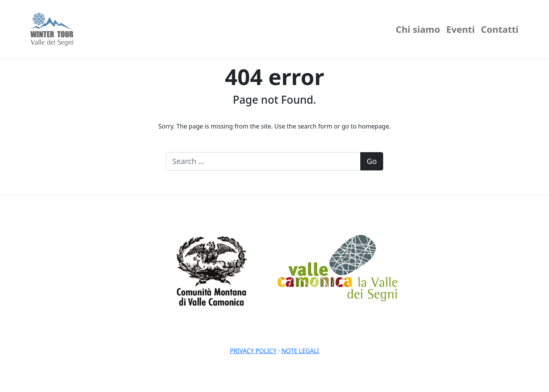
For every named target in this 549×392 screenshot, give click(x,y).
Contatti (500, 29)
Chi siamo (418, 29)
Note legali (300, 351)
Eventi (461, 29)
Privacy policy (253, 351)
